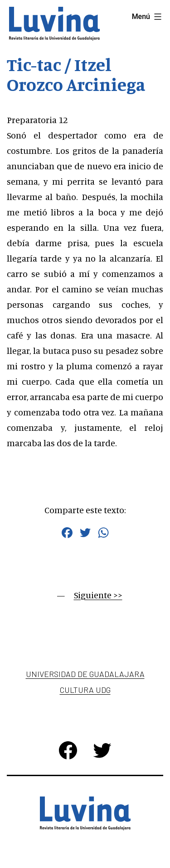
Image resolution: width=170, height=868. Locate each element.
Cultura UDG (85, 690)
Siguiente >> (98, 595)
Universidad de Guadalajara (85, 674)
